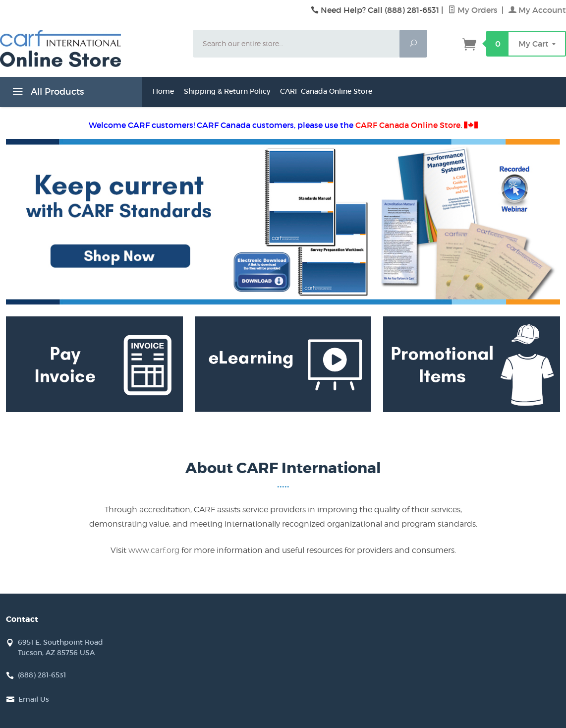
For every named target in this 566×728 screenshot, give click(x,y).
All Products (47, 93)
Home (163, 91)
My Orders (474, 10)
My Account (537, 10)
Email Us (34, 699)
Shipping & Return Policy (227, 91)
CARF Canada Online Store (326, 91)
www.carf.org (154, 550)
